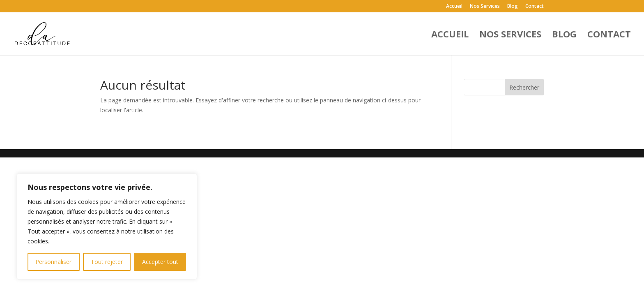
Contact (535, 7)
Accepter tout (160, 262)
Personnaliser (53, 262)
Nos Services (485, 7)
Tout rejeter (107, 262)
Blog (513, 7)
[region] (107, 227)
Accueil (454, 7)
